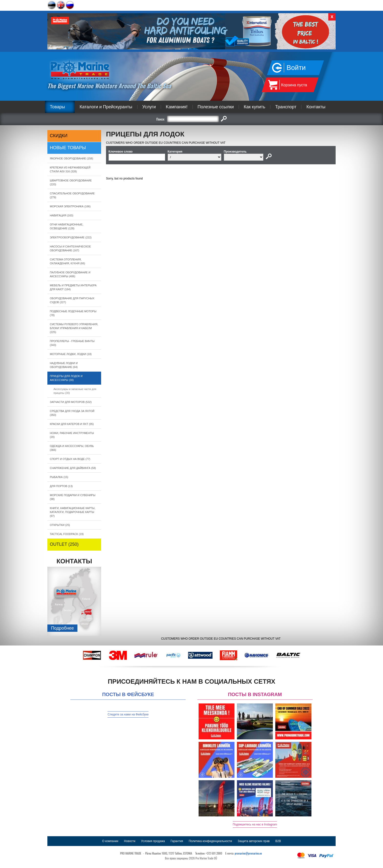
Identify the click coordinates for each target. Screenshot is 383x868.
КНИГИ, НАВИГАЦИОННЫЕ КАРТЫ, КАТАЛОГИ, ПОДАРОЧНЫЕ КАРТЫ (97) (73, 512)
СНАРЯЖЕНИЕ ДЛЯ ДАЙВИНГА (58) (73, 468)
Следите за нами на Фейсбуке (128, 714)
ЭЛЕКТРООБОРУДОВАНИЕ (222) (71, 237)
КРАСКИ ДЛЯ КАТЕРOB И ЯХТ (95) (72, 424)
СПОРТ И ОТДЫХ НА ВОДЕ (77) (70, 459)
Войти (296, 68)
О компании (110, 841)
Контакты (316, 107)
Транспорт (286, 107)
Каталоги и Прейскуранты (106, 107)
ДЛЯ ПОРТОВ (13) (61, 486)
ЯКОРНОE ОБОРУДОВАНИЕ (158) (71, 158)
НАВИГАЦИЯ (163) (62, 215)
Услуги (149, 107)
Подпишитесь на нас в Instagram (255, 824)
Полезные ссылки (216, 107)
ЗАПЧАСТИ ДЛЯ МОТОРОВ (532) (71, 402)
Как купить (255, 107)
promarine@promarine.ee (248, 853)
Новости (130, 841)
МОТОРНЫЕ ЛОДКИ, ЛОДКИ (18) (71, 354)
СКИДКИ (59, 136)
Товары (57, 107)
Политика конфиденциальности (210, 841)
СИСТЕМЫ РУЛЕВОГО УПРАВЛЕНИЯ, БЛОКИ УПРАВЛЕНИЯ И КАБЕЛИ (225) (74, 328)
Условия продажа (153, 841)
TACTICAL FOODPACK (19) (67, 534)
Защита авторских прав (254, 841)
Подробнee (62, 628)
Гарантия (177, 841)
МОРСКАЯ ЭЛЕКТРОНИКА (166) (70, 206)
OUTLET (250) (64, 544)
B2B (278, 841)
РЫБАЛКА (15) (59, 477)
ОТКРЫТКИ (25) (60, 525)
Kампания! (177, 107)
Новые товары (68, 148)
